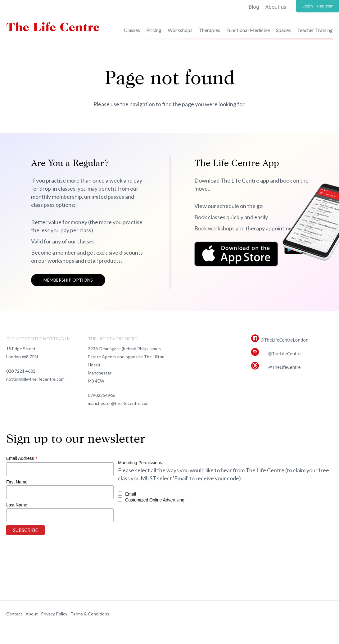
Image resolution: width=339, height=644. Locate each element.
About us (276, 7)
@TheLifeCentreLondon (285, 340)
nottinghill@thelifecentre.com (35, 379)
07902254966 (102, 395)
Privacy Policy (54, 614)
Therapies (209, 30)
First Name (17, 482)
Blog (254, 7)
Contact (14, 614)
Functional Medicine (248, 30)
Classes (132, 30)
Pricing (154, 30)
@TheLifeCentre (284, 354)
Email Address (22, 458)
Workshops (180, 30)
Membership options (68, 280)
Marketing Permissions (140, 463)
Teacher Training (315, 30)
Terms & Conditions (90, 614)
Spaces (283, 30)
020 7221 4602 (21, 371)
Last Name (17, 505)
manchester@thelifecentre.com (119, 403)
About (32, 614)
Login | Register (318, 6)
